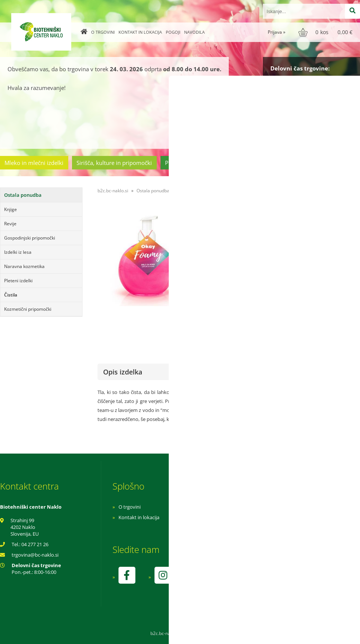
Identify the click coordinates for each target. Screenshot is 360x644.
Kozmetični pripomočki (28, 309)
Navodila (194, 32)
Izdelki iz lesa (18, 252)
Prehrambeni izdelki (191, 163)
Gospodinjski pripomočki (30, 238)
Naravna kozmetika (24, 266)
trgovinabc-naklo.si (35, 555)
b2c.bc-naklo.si (113, 191)
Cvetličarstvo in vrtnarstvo (264, 163)
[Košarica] (326, 32)
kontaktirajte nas (333, 298)
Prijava (277, 32)
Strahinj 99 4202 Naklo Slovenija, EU (25, 527)
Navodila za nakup (240, 507)
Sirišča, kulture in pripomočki (114, 163)
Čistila (11, 295)
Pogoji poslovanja (239, 517)
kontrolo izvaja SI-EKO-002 (249, 581)
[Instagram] (163, 575)
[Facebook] (127, 575)
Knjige (10, 209)
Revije (10, 224)
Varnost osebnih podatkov (249, 528)
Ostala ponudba (331, 163)
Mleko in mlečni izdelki (34, 163)
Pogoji (173, 32)
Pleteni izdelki (18, 281)
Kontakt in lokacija (140, 32)
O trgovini (103, 32)
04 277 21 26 (35, 544)
